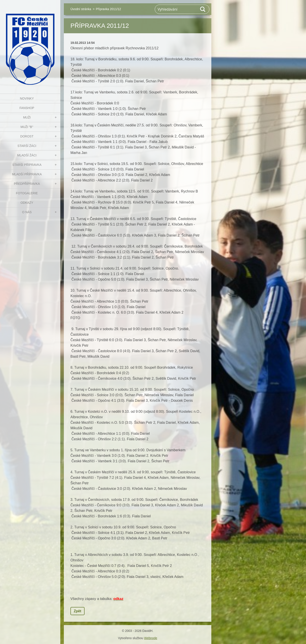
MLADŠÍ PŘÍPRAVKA (27, 174)
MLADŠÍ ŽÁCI (27, 155)
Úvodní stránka (81, 9)
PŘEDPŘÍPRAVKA (27, 184)
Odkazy (27, 203)
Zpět (77, 611)
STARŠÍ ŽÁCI (27, 146)
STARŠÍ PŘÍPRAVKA (27, 165)
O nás (27, 212)
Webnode (151, 638)
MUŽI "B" (27, 127)
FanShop (27, 108)
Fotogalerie (27, 193)
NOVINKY (27, 98)
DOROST (27, 136)
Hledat (203, 9)
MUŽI (27, 117)
